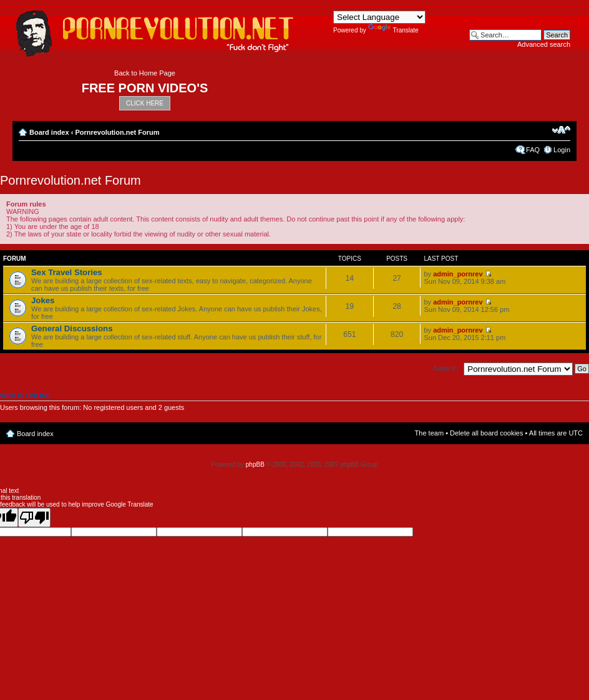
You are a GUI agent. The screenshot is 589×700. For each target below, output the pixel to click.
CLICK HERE (145, 103)
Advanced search (544, 44)
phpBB (255, 464)
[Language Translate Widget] (379, 17)
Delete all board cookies (486, 433)
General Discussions (72, 328)
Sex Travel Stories (67, 272)
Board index (49, 132)
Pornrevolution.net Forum (117, 132)
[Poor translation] (34, 518)
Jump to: (445, 368)
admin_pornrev (458, 274)
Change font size (561, 130)
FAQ (533, 150)
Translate (393, 30)
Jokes (43, 300)
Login (562, 150)
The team (429, 433)
